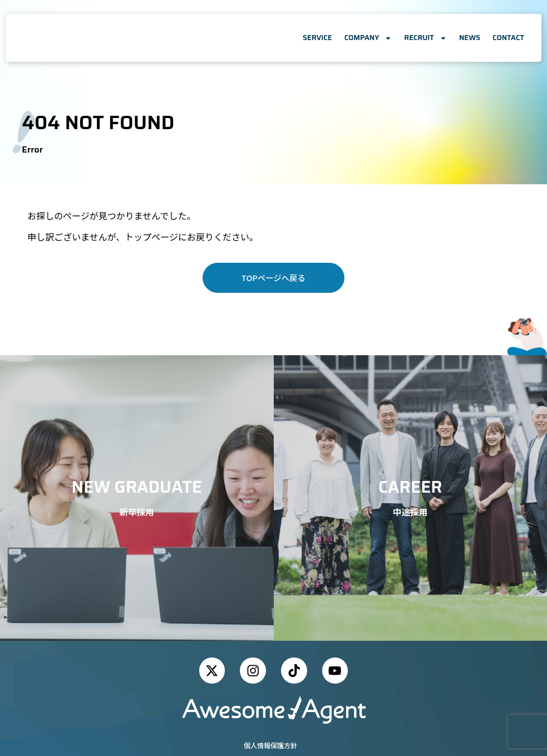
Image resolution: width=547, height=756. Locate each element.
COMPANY (368, 38)
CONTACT (508, 38)
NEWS (470, 38)
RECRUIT (425, 38)
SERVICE (317, 38)
